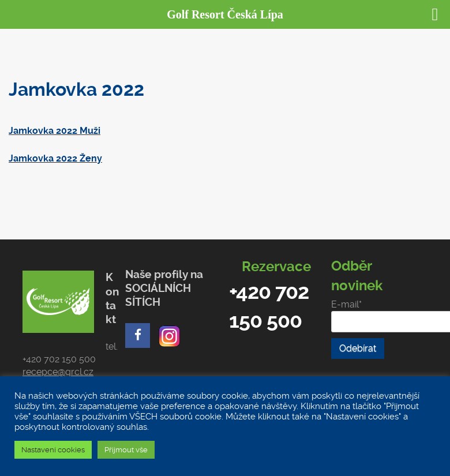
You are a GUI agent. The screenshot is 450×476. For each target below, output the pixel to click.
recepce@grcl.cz (58, 372)
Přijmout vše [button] (126, 450)
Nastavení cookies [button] (53, 450)
